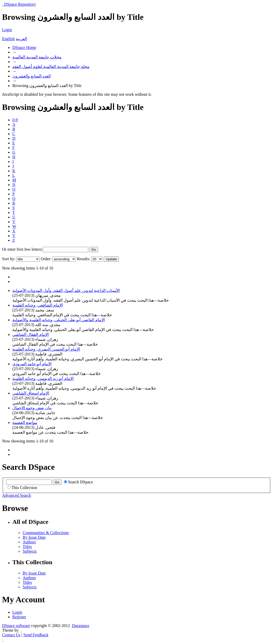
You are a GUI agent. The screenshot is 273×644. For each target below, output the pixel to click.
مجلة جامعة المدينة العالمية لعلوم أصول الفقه (51, 67)
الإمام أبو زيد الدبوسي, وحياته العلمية (43, 378)
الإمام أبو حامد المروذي (32, 364)
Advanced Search (16, 495)
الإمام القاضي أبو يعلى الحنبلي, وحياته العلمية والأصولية (59, 320)
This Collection (22, 488)
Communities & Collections (46, 533)
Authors (29, 542)
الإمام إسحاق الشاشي (31, 393)
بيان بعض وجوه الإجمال (32, 408)
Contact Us (11, 635)
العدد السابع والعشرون (32, 76)
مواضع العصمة (25, 423)
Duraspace (81, 626)
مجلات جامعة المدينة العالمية (37, 57)
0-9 (15, 120)
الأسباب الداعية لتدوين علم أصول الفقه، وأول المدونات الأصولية (66, 290)
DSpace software (16, 626)
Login (7, 30)
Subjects (30, 551)
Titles (27, 547)
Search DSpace (78, 482)
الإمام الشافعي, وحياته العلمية (38, 305)
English (8, 39)
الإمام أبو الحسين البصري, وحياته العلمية (46, 349)
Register (19, 617)
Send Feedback (36, 635)
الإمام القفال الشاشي (30, 334)
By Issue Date (34, 537)
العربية (21, 39)
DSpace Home (24, 47)
